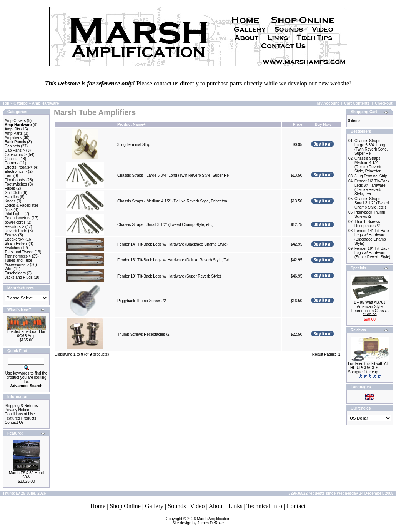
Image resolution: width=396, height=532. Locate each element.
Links (235, 506)
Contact (296, 506)
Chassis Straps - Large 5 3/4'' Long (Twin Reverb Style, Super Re (173, 175)
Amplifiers (13, 138)
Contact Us (14, 422)
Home (98, 506)
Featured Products (20, 418)
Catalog (21, 103)
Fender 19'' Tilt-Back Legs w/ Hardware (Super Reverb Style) (169, 276)
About (216, 506)
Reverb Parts (16, 231)
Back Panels (15, 142)
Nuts (9, 210)
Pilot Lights (14, 214)
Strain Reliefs (16, 243)
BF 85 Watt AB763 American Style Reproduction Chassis (370, 307)
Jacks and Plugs (19, 277)
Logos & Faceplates (22, 205)
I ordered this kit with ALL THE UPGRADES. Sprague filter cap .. (369, 368)
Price (298, 125)
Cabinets (12, 146)
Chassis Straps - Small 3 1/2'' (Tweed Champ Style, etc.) (166, 225)
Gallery (154, 506)
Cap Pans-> (15, 150)
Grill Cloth (13, 193)
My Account (328, 103)
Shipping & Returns (21, 406)
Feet (8, 176)
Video (197, 506)
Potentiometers (17, 218)
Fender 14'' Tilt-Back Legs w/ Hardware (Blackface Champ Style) (172, 244)
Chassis (12, 159)
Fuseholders (15, 273)
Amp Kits (12, 129)
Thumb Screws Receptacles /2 (143, 334)
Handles (12, 197)
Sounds (177, 506)
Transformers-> (18, 256)
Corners (12, 163)
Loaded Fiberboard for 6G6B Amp (26, 334)
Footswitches (16, 184)
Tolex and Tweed (19, 252)
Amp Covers (15, 121)
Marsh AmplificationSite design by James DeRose (201, 521)
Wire (9, 269)
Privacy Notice (17, 410)
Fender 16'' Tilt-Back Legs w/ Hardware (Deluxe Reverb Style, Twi (173, 260)
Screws (11, 235)
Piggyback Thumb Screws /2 (142, 301)
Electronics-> (16, 171)
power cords (15, 222)
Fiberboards (15, 180)
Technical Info (264, 506)
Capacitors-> (16, 155)
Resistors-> (14, 227)
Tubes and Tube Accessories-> (18, 263)
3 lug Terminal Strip (134, 145)
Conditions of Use (20, 414)
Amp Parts (14, 133)
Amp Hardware (46, 103)
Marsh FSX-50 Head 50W (26, 475)
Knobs (10, 201)
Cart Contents (357, 103)
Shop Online (125, 506)
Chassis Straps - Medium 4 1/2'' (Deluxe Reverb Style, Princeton (173, 201)
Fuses (10, 188)
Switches (12, 248)
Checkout (384, 103)
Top (6, 103)
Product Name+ (131, 125)
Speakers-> (14, 239)
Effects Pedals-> (19, 167)
